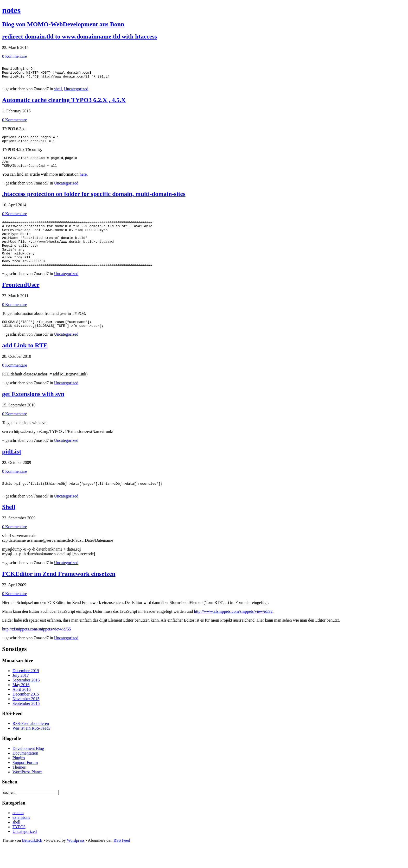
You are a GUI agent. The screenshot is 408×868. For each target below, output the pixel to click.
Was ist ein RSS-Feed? (31, 749)
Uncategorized (76, 93)
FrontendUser (21, 302)
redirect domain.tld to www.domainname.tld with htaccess (79, 36)
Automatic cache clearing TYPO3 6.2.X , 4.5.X (64, 104)
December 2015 (26, 715)
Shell (9, 528)
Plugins (19, 779)
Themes (19, 788)
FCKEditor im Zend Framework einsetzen (59, 595)
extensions (21, 838)
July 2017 (21, 696)
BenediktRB (32, 861)
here (83, 182)
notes (11, 10)
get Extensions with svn (33, 413)
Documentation (25, 774)
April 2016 (22, 710)
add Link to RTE (25, 364)
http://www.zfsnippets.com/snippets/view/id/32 (233, 632)
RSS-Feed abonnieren (31, 745)
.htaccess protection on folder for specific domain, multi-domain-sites (94, 202)
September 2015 (26, 725)
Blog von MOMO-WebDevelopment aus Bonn (63, 24)
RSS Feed (122, 861)
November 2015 (26, 720)
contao (18, 834)
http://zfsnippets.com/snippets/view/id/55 (36, 650)
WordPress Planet (27, 793)
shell (58, 93)
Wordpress (76, 861)
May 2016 (21, 706)
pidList (12, 470)
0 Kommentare (15, 56)
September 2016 (26, 701)
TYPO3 (19, 848)
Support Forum (25, 784)
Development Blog (28, 770)
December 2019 (26, 692)
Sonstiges (14, 670)
